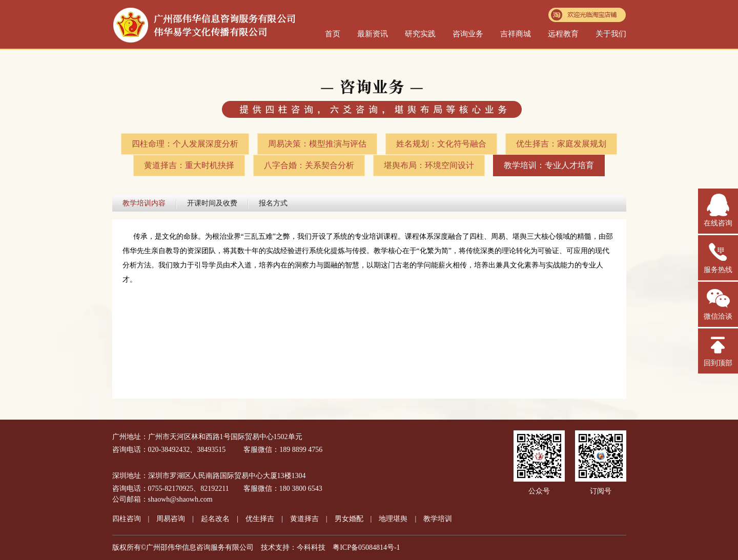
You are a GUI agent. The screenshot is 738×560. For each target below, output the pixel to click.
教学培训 (438, 519)
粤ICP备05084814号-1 (366, 547)
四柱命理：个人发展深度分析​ (185, 144)
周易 (171, 519)
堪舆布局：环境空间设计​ (429, 165)
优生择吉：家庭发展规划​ (561, 144)
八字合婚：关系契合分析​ (309, 165)
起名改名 (215, 519)
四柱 (127, 519)
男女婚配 (349, 519)
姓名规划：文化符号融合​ (441, 144)
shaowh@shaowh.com (180, 499)
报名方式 (273, 203)
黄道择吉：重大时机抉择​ (189, 165)
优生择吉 (260, 519)
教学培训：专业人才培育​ (549, 165)
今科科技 (311, 547)
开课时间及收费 (212, 203)
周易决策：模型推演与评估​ (317, 144)
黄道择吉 (304, 519)
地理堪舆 (393, 519)
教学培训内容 (144, 203)
